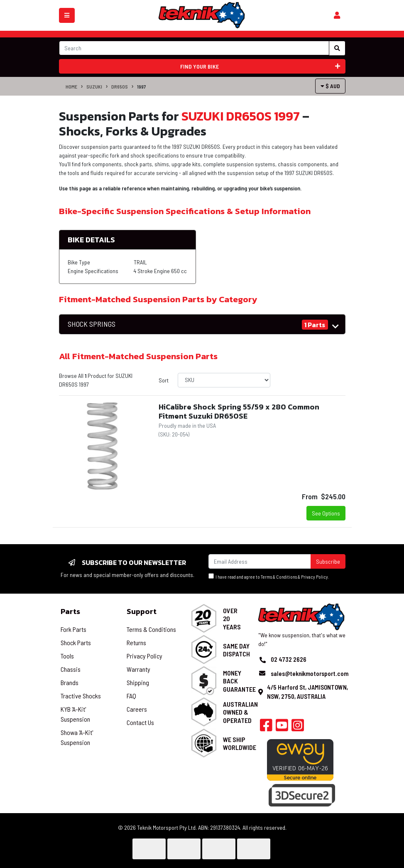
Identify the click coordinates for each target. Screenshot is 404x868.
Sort (164, 380)
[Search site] (337, 48)
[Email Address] (260, 561)
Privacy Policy (315, 577)
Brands (70, 682)
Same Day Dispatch (236, 650)
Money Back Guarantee (239, 681)
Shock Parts (76, 642)
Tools (67, 656)
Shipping (138, 682)
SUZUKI (94, 86)
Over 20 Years (232, 618)
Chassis (71, 669)
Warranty (138, 669)
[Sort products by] (224, 380)
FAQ (131, 696)
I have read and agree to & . (269, 576)
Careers (137, 709)
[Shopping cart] (337, 15)
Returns (136, 642)
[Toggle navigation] (67, 15)
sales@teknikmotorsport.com (310, 673)
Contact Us (140, 722)
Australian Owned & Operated (240, 712)
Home (71, 86)
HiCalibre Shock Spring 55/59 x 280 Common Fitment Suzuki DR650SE (239, 411)
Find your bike (260, 66)
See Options (326, 513)
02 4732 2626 (289, 659)
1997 (141, 86)
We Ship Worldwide (240, 743)
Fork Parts (73, 629)
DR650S (120, 86)
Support (142, 611)
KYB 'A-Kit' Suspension (75, 714)
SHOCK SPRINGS (92, 324)
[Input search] (194, 48)
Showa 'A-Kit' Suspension (77, 737)
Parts (70, 611)
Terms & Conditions (279, 577)
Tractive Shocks (81, 696)
